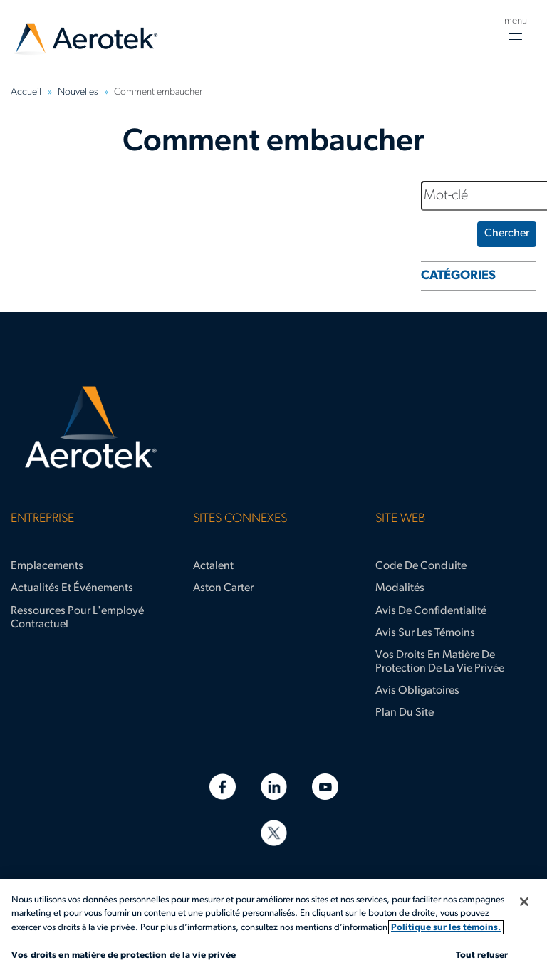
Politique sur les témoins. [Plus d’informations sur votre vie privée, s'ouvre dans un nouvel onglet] (446, 928)
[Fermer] (524, 902)
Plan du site (405, 713)
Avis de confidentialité (431, 611)
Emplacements (47, 566)
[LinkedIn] (274, 787)
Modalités (400, 588)
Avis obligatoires (417, 691)
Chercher (507, 234)
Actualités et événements (72, 588)
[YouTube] (325, 787)
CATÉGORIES (458, 276)
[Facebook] (223, 787)
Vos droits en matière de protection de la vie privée (440, 662)
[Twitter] (274, 833)
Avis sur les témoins (425, 633)
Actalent (213, 566)
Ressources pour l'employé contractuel (77, 618)
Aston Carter (223, 588)
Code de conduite (421, 566)
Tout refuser (482, 955)
